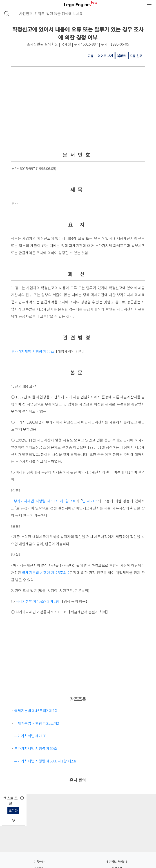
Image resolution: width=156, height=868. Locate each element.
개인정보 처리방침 (117, 862)
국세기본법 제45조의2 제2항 (37, 601)
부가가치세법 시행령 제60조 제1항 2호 (45, 501)
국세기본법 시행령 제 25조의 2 (46, 573)
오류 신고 (136, 56)
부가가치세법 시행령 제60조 (32, 351)
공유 (91, 56)
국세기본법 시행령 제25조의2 (37, 723)
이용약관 (39, 862)
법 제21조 (90, 501)
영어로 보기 (105, 56)
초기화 (13, 810)
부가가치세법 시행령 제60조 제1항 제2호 (45, 761)
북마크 (121, 56)
